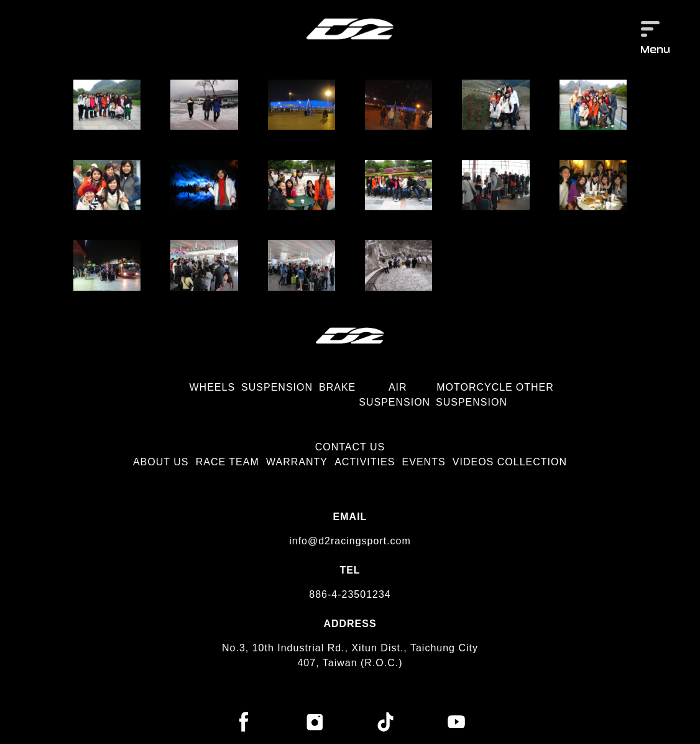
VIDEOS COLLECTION (510, 462)
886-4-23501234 (350, 594)
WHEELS (213, 387)
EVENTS (424, 462)
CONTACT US (350, 447)
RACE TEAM (228, 462)
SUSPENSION (277, 387)
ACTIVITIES (365, 462)
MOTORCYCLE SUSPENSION (474, 395)
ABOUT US (161, 462)
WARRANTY (297, 462)
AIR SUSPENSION (394, 395)
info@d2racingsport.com (350, 541)
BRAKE (337, 387)
